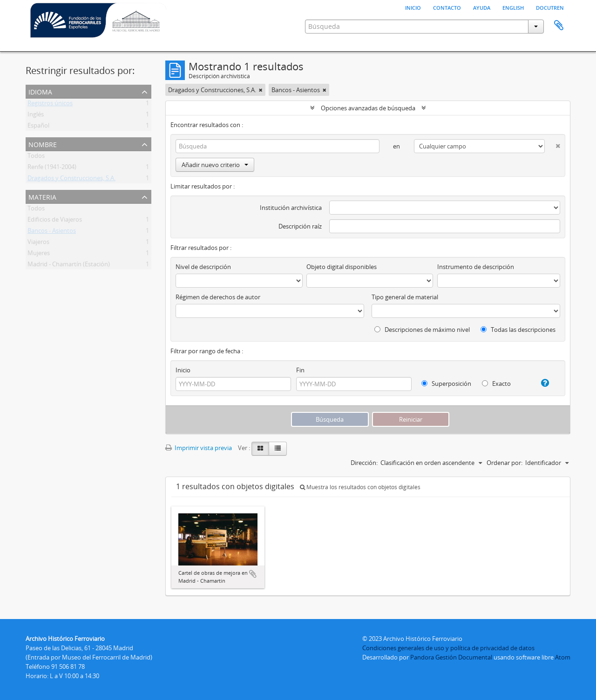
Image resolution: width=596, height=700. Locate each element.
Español (38, 127)
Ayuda (482, 7)
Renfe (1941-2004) (52, 168)
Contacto (447, 7)
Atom (563, 657)
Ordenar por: (505, 463)
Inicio (413, 7)
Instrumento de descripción (476, 267)
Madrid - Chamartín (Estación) (69, 266)
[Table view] (278, 449)
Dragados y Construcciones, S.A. (71, 180)
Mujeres (39, 255)
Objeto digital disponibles (342, 267)
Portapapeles (559, 26)
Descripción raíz (300, 226)
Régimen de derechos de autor (218, 297)
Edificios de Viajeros (55, 221)
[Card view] (260, 449)
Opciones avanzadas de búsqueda (368, 108)
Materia (42, 196)
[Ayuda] (541, 383)
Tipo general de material (405, 297)
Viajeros (38, 243)
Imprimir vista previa (199, 448)
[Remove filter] (261, 90)
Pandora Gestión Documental (451, 657)
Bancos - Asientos (52, 232)
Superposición (446, 384)
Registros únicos (50, 105)
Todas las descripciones (518, 330)
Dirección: (364, 463)
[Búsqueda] (278, 146)
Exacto (496, 384)
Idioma (40, 91)
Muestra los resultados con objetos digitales (360, 487)
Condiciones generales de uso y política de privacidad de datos (448, 648)
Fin (300, 370)
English (513, 7)
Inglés (36, 116)
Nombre (43, 144)
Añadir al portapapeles (253, 574)
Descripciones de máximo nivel (422, 330)
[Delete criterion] (552, 144)
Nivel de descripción (203, 267)
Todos (36, 157)
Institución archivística (291, 208)
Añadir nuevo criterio (215, 165)
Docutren (550, 7)
